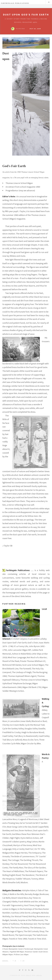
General (5, 961)
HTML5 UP (28, 975)
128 (23, 961)
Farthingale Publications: (18, 570)
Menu (49, 2)
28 (15, 961)
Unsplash (39, 975)
